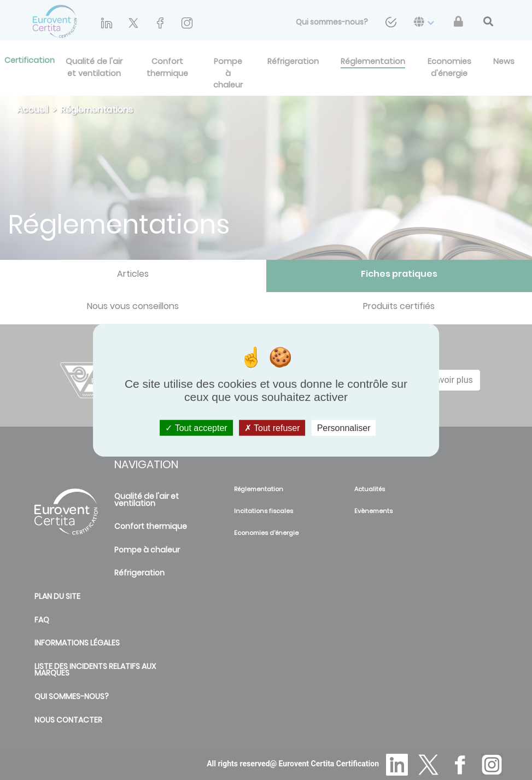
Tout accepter (196, 427)
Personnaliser (344, 427)
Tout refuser (272, 427)
